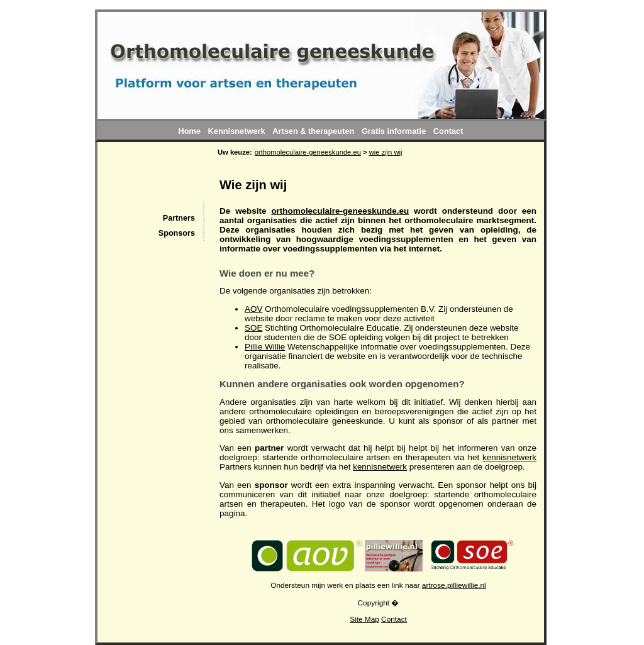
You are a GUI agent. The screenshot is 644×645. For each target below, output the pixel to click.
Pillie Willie (265, 347)
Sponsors (177, 233)
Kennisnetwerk (237, 131)
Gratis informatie (394, 131)
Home (189, 131)
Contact (394, 619)
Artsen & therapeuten (313, 131)
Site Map (364, 619)
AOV (253, 309)
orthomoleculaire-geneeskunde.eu (340, 211)
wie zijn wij (386, 152)
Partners (179, 218)
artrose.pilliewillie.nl (454, 585)
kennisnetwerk (509, 457)
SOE (253, 328)
